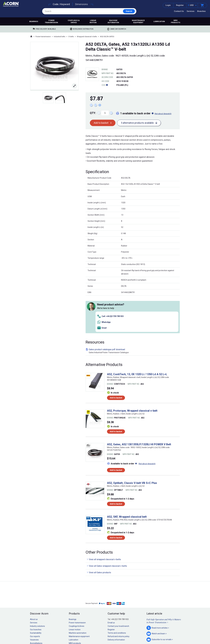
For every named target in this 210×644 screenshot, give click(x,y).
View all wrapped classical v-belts (105, 522)
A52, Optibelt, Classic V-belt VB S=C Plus (132, 445)
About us (34, 581)
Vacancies (34, 602)
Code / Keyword (61, 4)
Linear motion (93, 21)
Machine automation (113, 21)
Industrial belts (60, 37)
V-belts (71, 37)
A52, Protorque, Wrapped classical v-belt (132, 373)
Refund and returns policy (119, 599)
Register (180, 5)
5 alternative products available (137, 123)
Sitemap (87, 634)
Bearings (34, 21)
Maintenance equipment (138, 21)
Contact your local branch (118, 588)
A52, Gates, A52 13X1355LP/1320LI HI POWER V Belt (139, 407)
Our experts (35, 599)
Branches (201, 11)
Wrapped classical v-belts (87, 37)
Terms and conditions (117, 595)
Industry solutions (37, 588)
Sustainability (36, 595)
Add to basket (101, 123)
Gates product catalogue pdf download (133, 313)
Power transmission (51, 21)
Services (191, 11)
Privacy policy (96, 634)
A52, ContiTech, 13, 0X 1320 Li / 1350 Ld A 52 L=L (137, 337)
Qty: (93, 113)
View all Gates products (100, 535)
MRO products (176, 21)
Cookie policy (108, 634)
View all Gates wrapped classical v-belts (108, 528)
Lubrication (159, 21)
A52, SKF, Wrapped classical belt (127, 479)
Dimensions (81, 4)
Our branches (36, 592)
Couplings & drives (74, 21)
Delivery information (116, 602)
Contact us (188, 637)
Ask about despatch (163, 114)
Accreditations (36, 606)
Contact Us (179, 11)
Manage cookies (120, 634)
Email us (111, 585)
